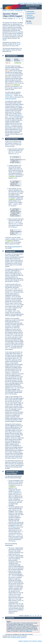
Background (30, 15)
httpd (18, 32)
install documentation (11, 99)
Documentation (19, 10)
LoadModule (18, 63)
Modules (21, 3)
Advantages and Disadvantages (31, 18)
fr (17, 18)
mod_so (8, 63)
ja (19, 18)
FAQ (30, 3)
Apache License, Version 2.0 (19, 637)
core (7, 75)
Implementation (30, 11)
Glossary (35, 3)
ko (22, 18)
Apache (4, 10)
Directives (26, 3)
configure (8, 95)
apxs (4, 40)
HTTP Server (11, 10)
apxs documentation (15, 247)
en (14, 18)
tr (23, 20)
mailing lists (29, 631)
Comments (29, 23)
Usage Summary (31, 13)
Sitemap (40, 3)
